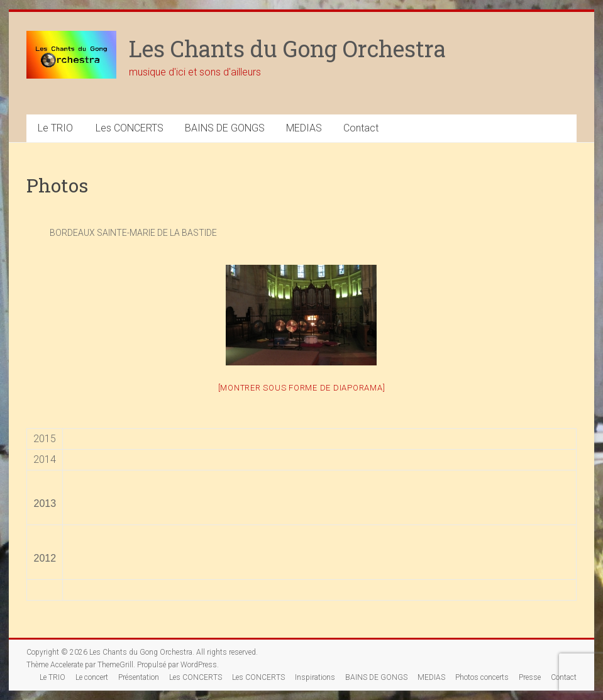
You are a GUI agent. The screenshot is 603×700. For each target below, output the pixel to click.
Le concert (92, 677)
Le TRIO (55, 128)
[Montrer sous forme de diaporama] (302, 388)
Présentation (139, 677)
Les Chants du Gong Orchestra (287, 48)
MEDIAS (304, 128)
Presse (530, 677)
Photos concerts (482, 677)
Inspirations (315, 677)
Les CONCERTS (130, 128)
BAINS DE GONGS (225, 128)
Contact (361, 128)
